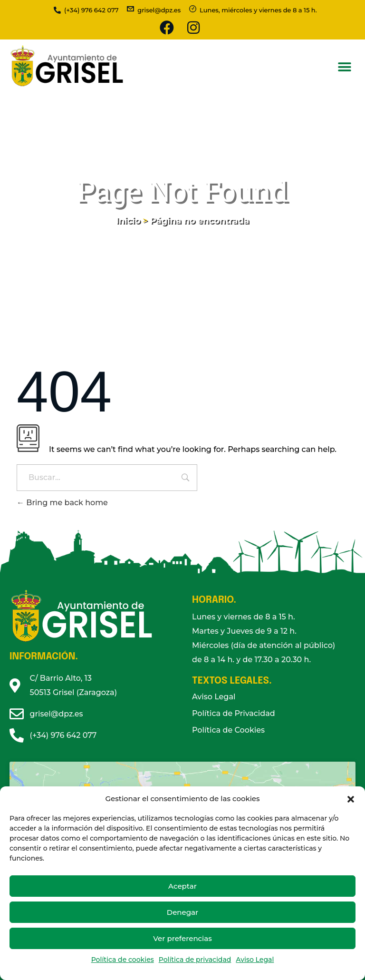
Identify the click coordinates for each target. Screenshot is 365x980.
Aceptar (182, 886)
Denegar (182, 912)
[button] (351, 799)
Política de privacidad (195, 960)
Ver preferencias (182, 938)
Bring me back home (62, 503)
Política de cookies (123, 960)
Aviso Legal (255, 960)
